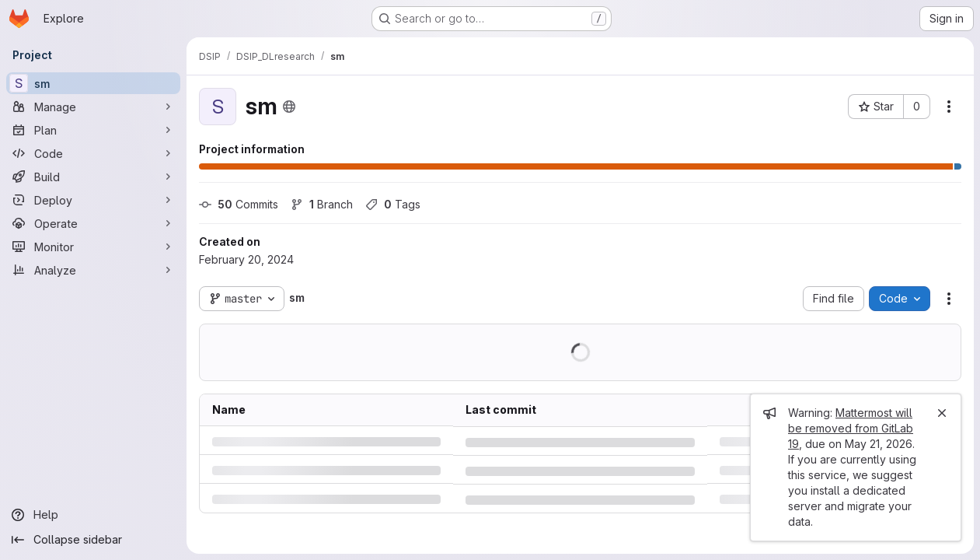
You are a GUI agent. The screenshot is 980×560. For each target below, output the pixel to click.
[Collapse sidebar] (93, 540)
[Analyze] (93, 270)
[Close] (942, 413)
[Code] (93, 153)
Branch (322, 204)
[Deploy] (93, 200)
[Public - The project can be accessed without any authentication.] (289, 107)
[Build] (93, 177)
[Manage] (93, 107)
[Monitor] (93, 247)
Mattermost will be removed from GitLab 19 (851, 428)
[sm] (93, 83)
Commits (239, 204)
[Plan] (93, 130)
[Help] (93, 515)
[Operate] (93, 223)
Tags (393, 204)
